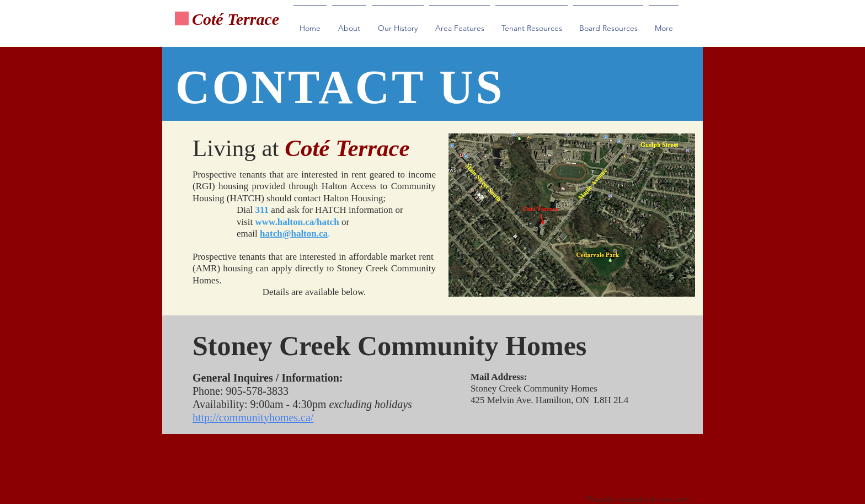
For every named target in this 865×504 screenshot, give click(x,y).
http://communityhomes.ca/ (253, 417)
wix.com (675, 499)
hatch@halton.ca (294, 234)
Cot (204, 19)
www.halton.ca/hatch (297, 222)
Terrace (253, 19)
